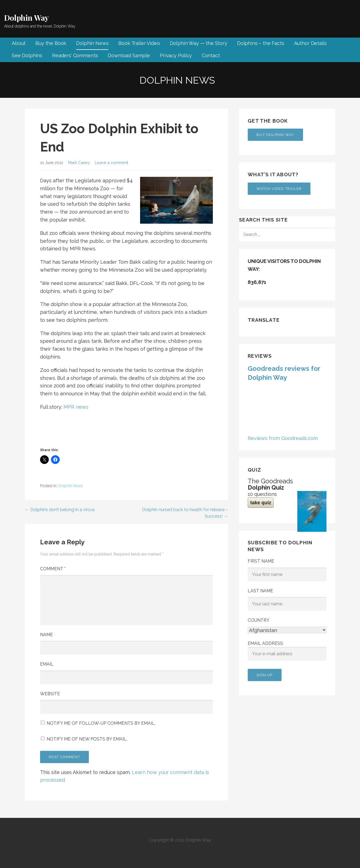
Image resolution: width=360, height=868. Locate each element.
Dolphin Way (26, 18)
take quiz (261, 503)
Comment (53, 569)
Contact (211, 55)
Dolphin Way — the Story (199, 43)
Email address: (287, 651)
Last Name (260, 591)
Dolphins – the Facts (261, 43)
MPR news (76, 407)
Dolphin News (92, 43)
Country (259, 620)
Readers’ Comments (75, 55)
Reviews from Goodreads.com (283, 438)
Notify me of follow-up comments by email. (101, 723)
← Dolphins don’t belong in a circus (60, 510)
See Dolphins (27, 55)
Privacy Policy (176, 55)
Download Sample (129, 55)
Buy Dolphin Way (275, 135)
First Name (261, 561)
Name (46, 635)
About (19, 43)
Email (47, 664)
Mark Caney (79, 163)
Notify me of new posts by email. (87, 739)
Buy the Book (51, 43)
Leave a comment (111, 163)
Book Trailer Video (139, 43)
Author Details (310, 43)
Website (50, 694)
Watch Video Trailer (279, 189)
